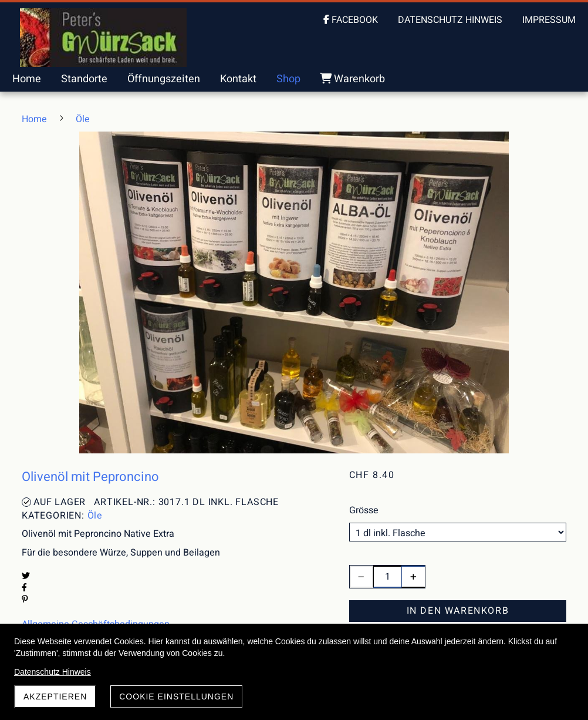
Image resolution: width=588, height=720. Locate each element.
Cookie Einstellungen (176, 697)
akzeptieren (55, 697)
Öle (95, 516)
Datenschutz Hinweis (53, 672)
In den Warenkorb (458, 611)
